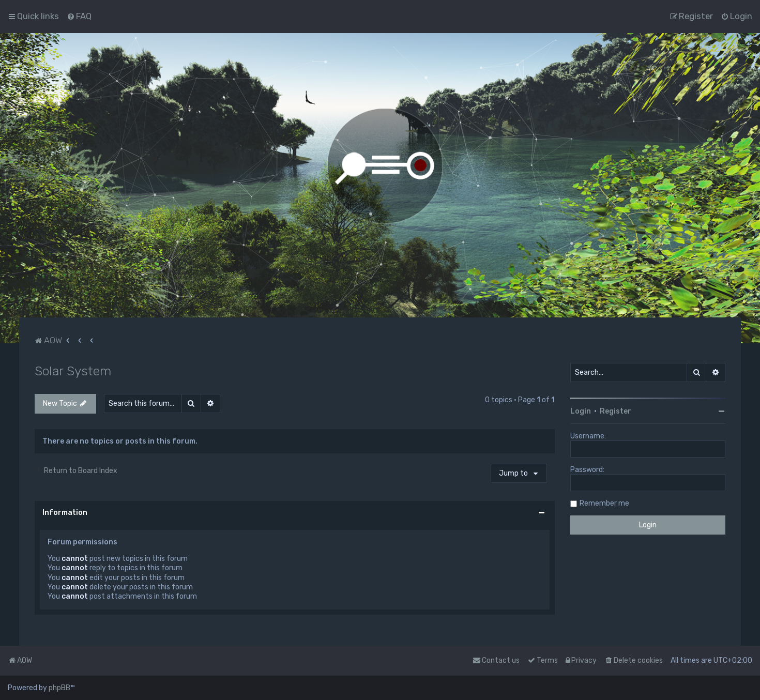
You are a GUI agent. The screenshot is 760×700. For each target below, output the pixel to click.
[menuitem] (79, 16)
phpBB (59, 688)
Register (615, 411)
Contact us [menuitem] (496, 660)
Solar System (73, 371)
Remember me (604, 503)
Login (581, 411)
